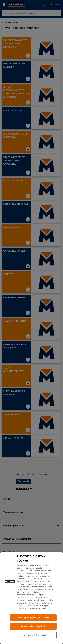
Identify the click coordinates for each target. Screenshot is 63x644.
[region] (31, 598)
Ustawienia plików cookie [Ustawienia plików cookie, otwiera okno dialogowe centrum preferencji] (33, 635)
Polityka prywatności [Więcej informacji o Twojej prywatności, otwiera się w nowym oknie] (37, 608)
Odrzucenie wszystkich (33, 626)
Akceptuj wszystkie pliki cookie (33, 618)
